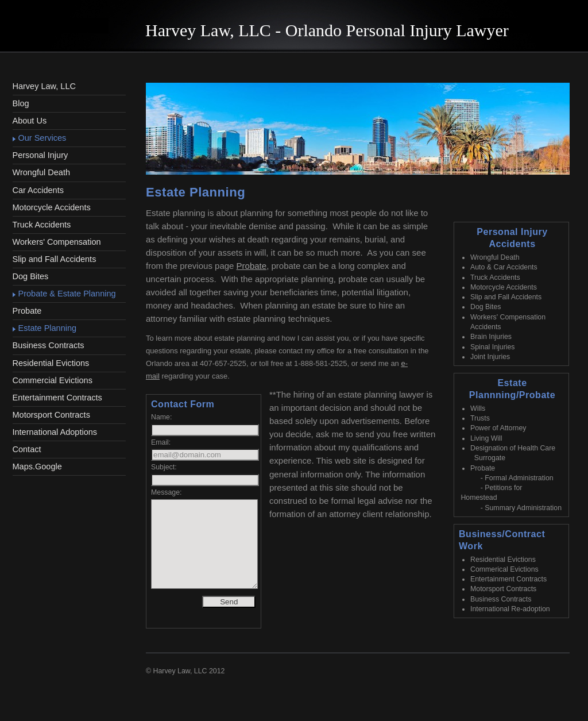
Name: (161, 417)
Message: (167, 492)
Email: (161, 442)
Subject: (164, 467)
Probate (252, 266)
